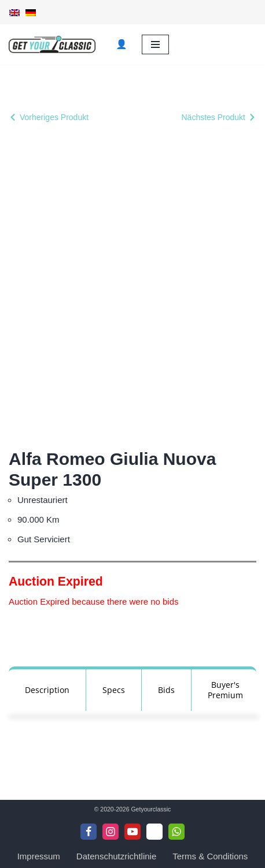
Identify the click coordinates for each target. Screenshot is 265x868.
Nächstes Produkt (214, 117)
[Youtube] (132, 832)
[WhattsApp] (176, 832)
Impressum (39, 856)
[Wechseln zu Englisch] (14, 12)
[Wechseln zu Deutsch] (31, 12)
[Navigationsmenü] (155, 44)
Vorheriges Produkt (54, 117)
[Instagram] (111, 832)
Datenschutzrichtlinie (116, 856)
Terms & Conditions (210, 856)
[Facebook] (89, 832)
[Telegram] (154, 832)
